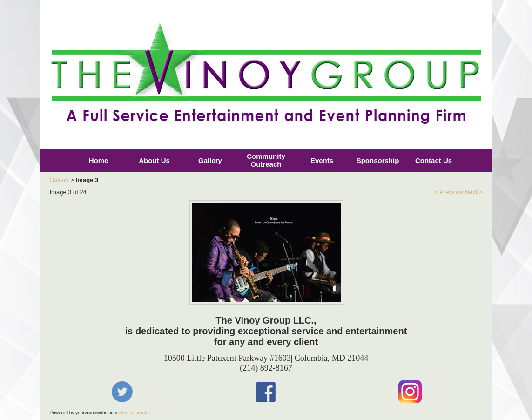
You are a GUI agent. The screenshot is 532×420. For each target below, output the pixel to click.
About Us (154, 160)
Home (99, 160)
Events (322, 160)
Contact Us (434, 160)
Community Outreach (266, 160)
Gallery (210, 160)
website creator (135, 413)
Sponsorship (378, 160)
